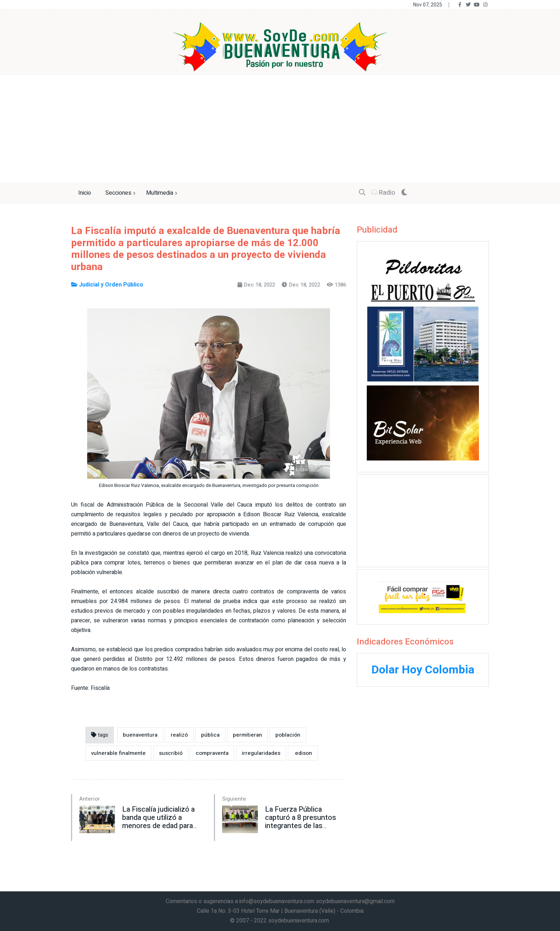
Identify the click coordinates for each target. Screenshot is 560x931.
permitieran (247, 735)
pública (210, 735)
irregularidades (261, 753)
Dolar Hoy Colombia (423, 670)
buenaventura (140, 735)
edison (303, 753)
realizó (179, 735)
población (288, 735)
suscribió (171, 753)
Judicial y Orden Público (107, 285)
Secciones (121, 193)
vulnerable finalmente (118, 753)
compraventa (212, 753)
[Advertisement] (280, 129)
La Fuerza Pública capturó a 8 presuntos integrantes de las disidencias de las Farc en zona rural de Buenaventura (301, 830)
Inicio (85, 193)
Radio (383, 193)
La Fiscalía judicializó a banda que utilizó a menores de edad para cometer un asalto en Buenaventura (158, 826)
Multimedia (162, 193)
